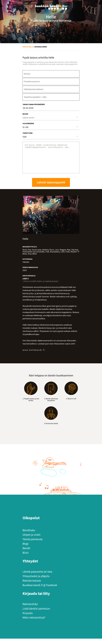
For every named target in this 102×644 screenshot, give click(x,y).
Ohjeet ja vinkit (31, 540)
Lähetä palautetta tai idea (37, 577)
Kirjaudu (28, 618)
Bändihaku (29, 536)
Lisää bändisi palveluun (36, 614)
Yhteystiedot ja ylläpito (36, 581)
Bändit (26, 554)
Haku (25, 47)
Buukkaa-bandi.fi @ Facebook (40, 590)
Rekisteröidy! (30, 609)
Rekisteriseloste (32, 586)
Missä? (25, 114)
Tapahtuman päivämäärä (34, 104)
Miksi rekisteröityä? (34, 623)
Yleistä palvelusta (33, 545)
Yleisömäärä (28, 123)
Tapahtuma (28, 133)
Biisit (26, 558)
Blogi (25, 549)
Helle (31, 47)
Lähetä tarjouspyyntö (51, 188)
